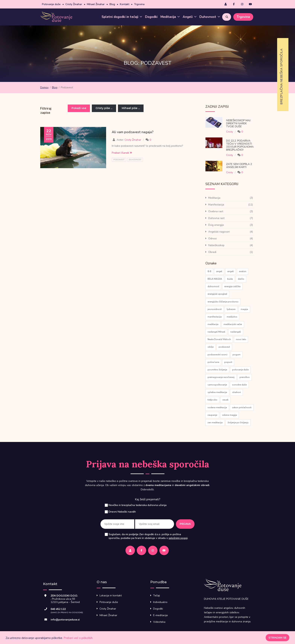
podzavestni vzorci (217, 355)
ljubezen (231, 309)
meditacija (213, 324)
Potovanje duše (51, 4)
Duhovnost (210, 17)
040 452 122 (58, 609)
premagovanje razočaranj (221, 377)
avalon (243, 271)
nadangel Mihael (216, 332)
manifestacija (215, 317)
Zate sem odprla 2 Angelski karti (239, 166)
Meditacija (170, 17)
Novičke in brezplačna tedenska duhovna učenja (138, 505)
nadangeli (236, 332)
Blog (112, 4)
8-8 (209, 271)
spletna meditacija (217, 392)
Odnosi (213, 238)
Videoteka (159, 622)
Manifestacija (216, 205)
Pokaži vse (79, 108)
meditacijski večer (233, 324)
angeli (231, 271)
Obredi (212, 252)
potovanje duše (240, 370)
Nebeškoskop (216, 245)
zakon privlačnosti (242, 407)
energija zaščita (232, 286)
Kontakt (125, 4)
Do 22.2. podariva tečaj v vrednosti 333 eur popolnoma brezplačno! (240, 145)
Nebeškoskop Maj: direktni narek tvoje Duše (238, 123)
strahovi (236, 392)
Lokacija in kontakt (111, 596)
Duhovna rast (216, 218)
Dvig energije (216, 225)
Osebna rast (216, 211)
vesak (225, 400)
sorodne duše (239, 385)
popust (228, 362)
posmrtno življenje (217, 370)
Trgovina (139, 4)
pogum (236, 355)
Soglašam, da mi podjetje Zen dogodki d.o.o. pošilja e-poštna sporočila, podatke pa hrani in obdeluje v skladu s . (148, 536)
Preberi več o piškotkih (78, 638)
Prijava (185, 524)
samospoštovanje (217, 385)
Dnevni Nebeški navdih (122, 512)
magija (244, 309)
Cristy (230, 132)
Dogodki (151, 17)
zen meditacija (215, 423)
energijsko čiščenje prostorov (223, 302)
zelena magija (230, 415)
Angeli (190, 17)
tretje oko (212, 400)
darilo (241, 279)
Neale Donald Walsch (219, 339)
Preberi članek (122, 153)
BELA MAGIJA (215, 279)
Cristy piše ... (104, 108)
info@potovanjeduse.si (65, 620)
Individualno (160, 602)
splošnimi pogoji (178, 538)
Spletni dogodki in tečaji (122, 17)
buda (230, 279)
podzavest (119, 160)
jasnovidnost (215, 309)
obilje (211, 347)
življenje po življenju (238, 423)
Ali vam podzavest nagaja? (133, 132)
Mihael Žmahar (96, 4)
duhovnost (135, 160)
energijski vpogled (217, 294)
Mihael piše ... (131, 108)
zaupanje (212, 415)
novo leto (241, 339)
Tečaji (157, 596)
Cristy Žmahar (74, 4)
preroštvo (245, 377)
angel (219, 271)
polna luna (213, 362)
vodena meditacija (217, 407)
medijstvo (232, 317)
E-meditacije (160, 615)
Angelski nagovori (219, 232)
